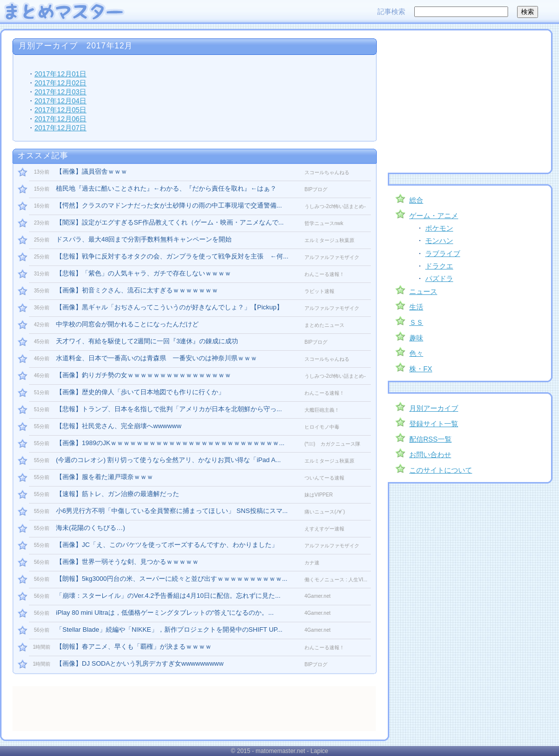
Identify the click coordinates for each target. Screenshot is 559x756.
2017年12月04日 (60, 101)
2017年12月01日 (60, 74)
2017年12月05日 (60, 110)
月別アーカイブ (434, 408)
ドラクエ (439, 266)
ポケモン (439, 228)
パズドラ (439, 278)
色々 (416, 353)
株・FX (421, 369)
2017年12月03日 (60, 92)
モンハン (439, 241)
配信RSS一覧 (430, 439)
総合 (416, 200)
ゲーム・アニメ (434, 216)
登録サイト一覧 (434, 424)
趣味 (416, 338)
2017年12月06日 (60, 119)
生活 (416, 307)
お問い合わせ (430, 455)
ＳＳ (416, 322)
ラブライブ (443, 253)
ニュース (423, 291)
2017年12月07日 (60, 128)
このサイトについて (441, 470)
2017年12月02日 (60, 83)
